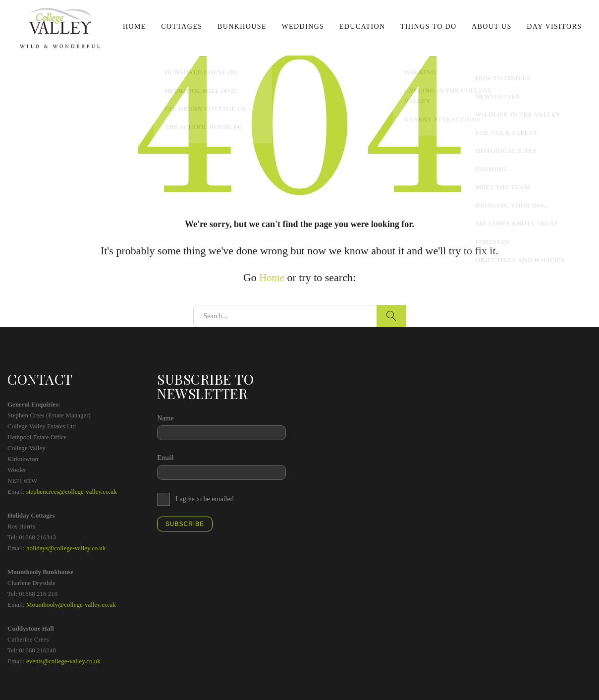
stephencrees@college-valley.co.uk (72, 492)
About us (492, 27)
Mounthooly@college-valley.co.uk (71, 605)
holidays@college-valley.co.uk (66, 548)
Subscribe (185, 524)
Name (165, 418)
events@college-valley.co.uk (63, 661)
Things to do (429, 27)
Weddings (303, 27)
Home (135, 27)
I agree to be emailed (204, 499)
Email (165, 458)
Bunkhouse (242, 27)
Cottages (182, 27)
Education (362, 27)
